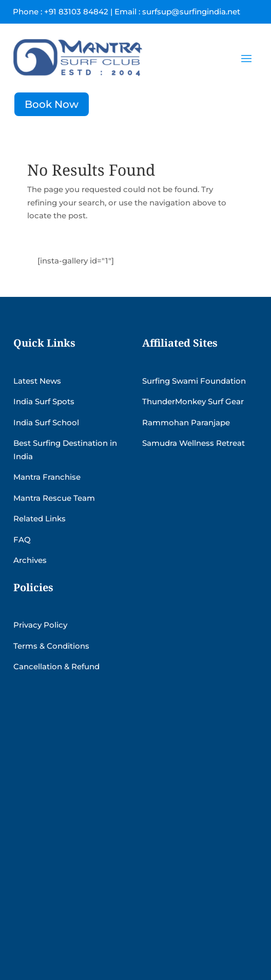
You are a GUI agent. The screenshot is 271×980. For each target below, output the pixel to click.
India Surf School (46, 422)
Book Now (52, 104)
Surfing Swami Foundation (194, 381)
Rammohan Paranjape (186, 422)
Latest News (37, 381)
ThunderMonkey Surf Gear (193, 401)
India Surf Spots (44, 401)
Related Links (40, 519)
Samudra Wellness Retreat (193, 443)
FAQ (22, 540)
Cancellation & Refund (56, 666)
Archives (30, 560)
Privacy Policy (40, 625)
